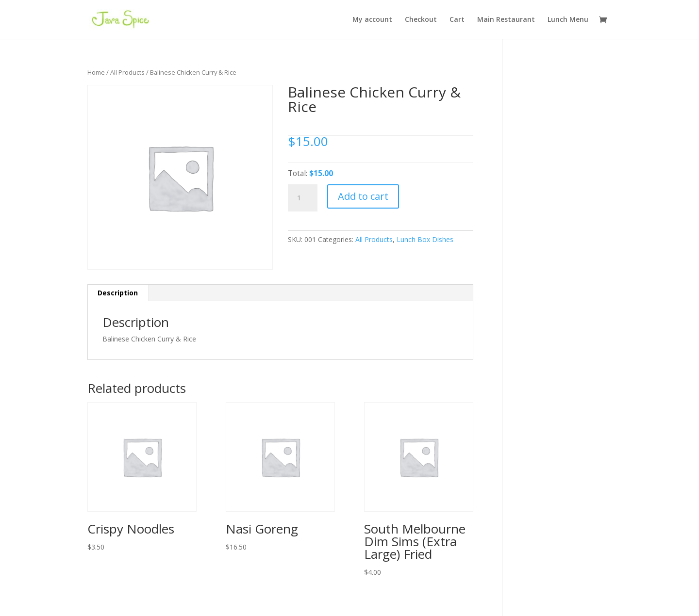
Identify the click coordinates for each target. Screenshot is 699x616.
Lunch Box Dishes (425, 239)
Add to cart (363, 196)
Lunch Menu (568, 20)
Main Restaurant (506, 20)
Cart (457, 20)
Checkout (421, 20)
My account (372, 20)
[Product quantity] (302, 198)
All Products (127, 72)
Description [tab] (118, 293)
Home (96, 72)
